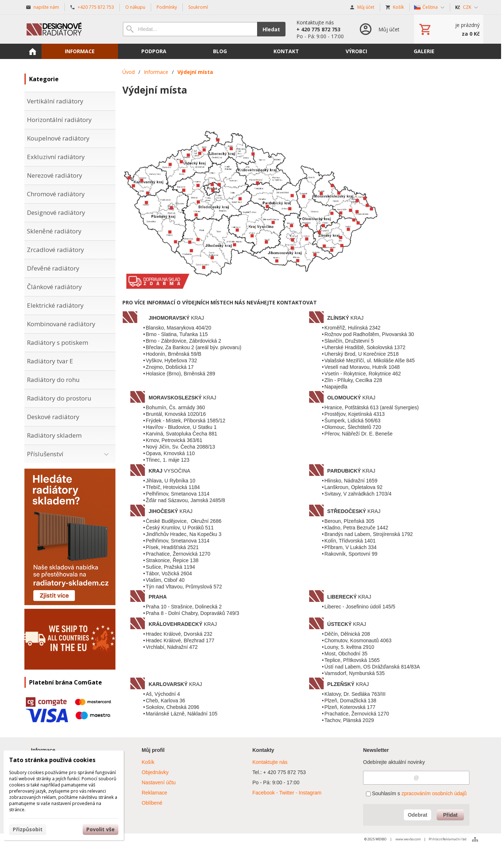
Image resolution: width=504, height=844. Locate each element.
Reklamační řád (454, 839)
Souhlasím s (416, 793)
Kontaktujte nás (270, 762)
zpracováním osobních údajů (434, 793)
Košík (148, 762)
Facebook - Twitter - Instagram (287, 793)
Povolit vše (101, 829)
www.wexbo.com (408, 839)
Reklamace (154, 793)
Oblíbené (152, 803)
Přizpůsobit (28, 829)
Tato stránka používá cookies (52, 760)
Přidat (450, 815)
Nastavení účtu (159, 782)
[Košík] (449, 29)
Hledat (271, 29)
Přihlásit (436, 839)
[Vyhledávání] (190, 29)
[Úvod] (66, 29)
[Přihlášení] (379, 29)
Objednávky (155, 772)
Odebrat (418, 815)
